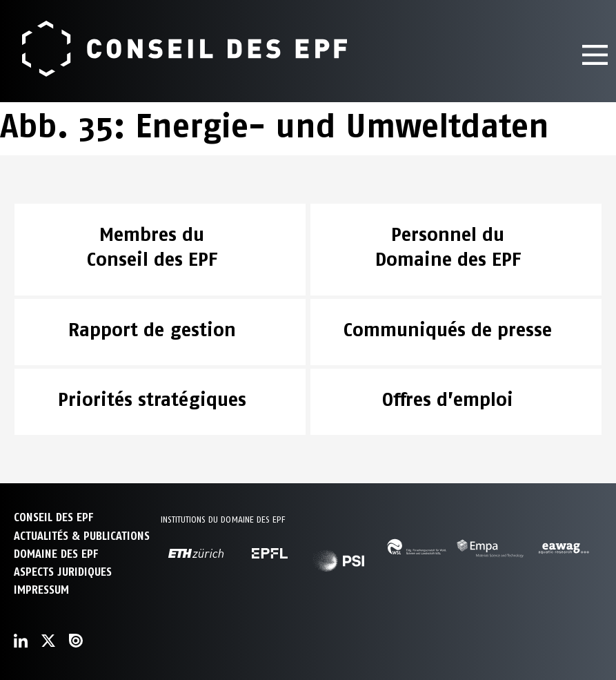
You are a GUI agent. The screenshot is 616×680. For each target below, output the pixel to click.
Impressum (41, 590)
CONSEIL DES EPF (53, 517)
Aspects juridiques (63, 572)
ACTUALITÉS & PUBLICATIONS (82, 536)
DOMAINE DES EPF (56, 554)
